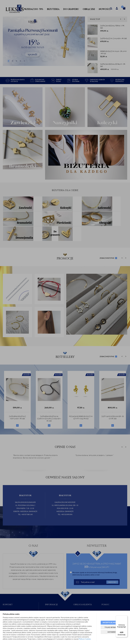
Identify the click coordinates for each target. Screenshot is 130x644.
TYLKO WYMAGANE (113, 627)
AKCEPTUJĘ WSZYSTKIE (113, 622)
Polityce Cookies (85, 639)
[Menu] (126, 617)
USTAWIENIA (113, 632)
